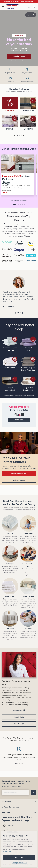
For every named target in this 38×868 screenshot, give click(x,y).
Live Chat (10, 825)
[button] (28, 15)
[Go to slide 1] (14, 204)
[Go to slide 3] (19, 204)
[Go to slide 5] (22, 204)
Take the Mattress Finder (19, 474)
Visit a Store (19, 724)
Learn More (19, 420)
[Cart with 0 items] (34, 7)
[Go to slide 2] (17, 204)
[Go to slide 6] (24, 204)
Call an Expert (19, 710)
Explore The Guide (19, 480)
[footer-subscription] (34, 793)
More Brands (31, 261)
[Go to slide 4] (21, 204)
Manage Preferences (19, 863)
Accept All (19, 857)
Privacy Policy (8, 852)
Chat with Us (19, 717)
